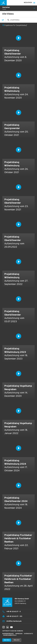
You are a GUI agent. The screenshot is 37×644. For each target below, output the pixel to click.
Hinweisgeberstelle (10, 635)
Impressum (19, 634)
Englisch (17, 640)
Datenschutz (28, 634)
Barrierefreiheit (8, 634)
